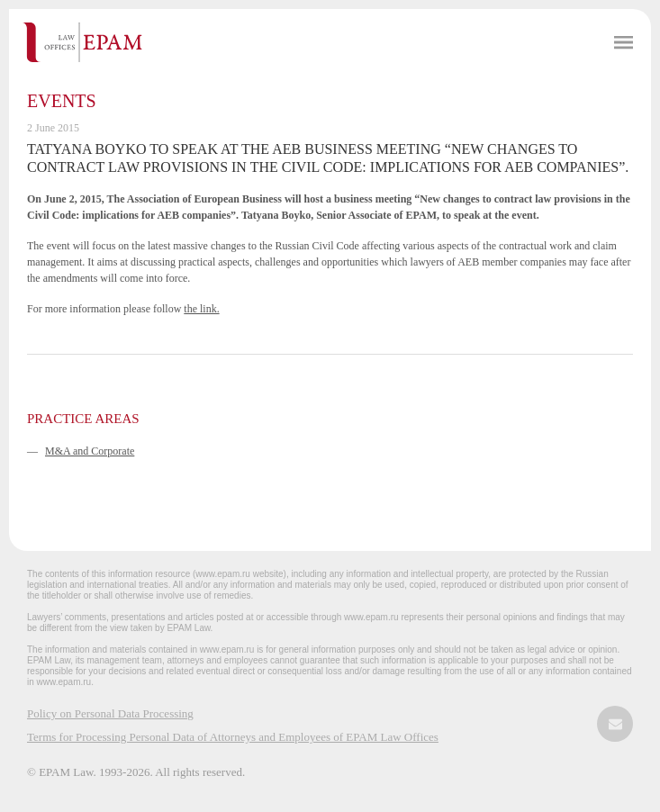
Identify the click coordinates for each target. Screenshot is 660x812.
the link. (201, 309)
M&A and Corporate (90, 451)
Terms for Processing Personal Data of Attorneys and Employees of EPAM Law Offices (233, 737)
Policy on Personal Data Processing (110, 713)
